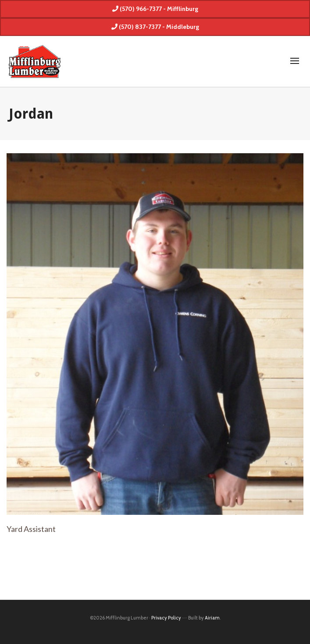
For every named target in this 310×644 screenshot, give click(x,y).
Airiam (212, 618)
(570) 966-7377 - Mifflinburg (155, 9)
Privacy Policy (166, 618)
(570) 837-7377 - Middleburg (155, 27)
